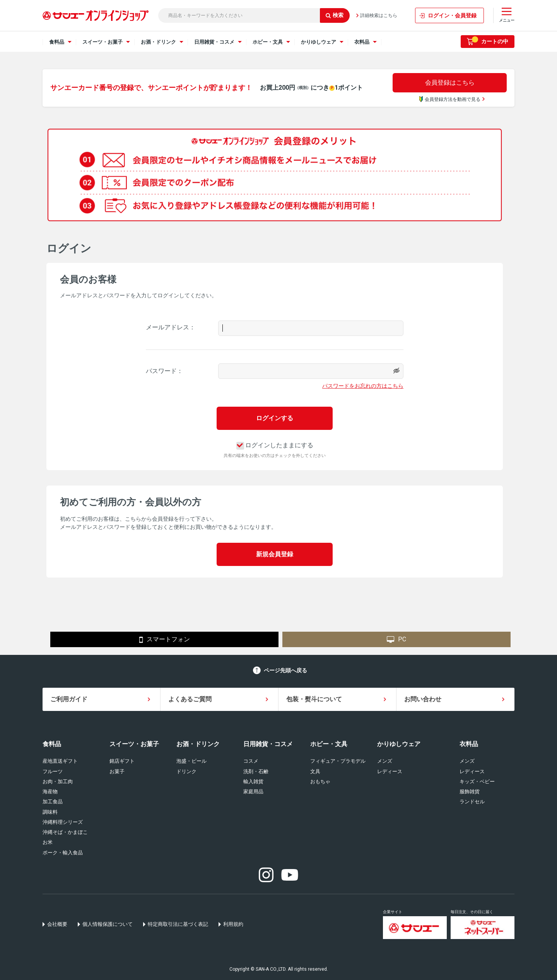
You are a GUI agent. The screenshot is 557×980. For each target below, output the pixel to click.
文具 (315, 771)
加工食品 (53, 802)
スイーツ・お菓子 (134, 744)
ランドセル (472, 802)
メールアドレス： (171, 327)
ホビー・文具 (329, 744)
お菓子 (117, 771)
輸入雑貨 (253, 781)
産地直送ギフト (60, 761)
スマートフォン (165, 640)
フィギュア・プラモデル (338, 761)
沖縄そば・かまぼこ (65, 832)
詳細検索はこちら (379, 15)
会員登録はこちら (450, 83)
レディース (390, 771)
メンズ (385, 761)
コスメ (251, 761)
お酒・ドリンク (198, 744)
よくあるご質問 (190, 699)
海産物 (50, 792)
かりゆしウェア (399, 744)
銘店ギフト (122, 761)
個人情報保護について (108, 924)
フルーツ (53, 771)
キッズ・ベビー (477, 781)
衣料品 (469, 744)
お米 (48, 842)
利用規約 (233, 924)
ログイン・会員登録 (452, 15)
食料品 (52, 744)
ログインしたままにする (275, 445)
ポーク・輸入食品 (63, 853)
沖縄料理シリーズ (63, 822)
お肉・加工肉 (58, 781)
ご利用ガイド (69, 699)
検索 (335, 15)
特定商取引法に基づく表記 (178, 924)
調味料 (50, 812)
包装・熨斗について (314, 699)
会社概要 (57, 924)
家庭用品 (253, 792)
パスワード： (164, 371)
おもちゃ (320, 781)
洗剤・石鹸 (256, 771)
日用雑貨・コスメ (268, 744)
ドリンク (186, 771)
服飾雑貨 (470, 792)
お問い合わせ (423, 699)
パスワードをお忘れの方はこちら (363, 386)
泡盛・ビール (191, 761)
